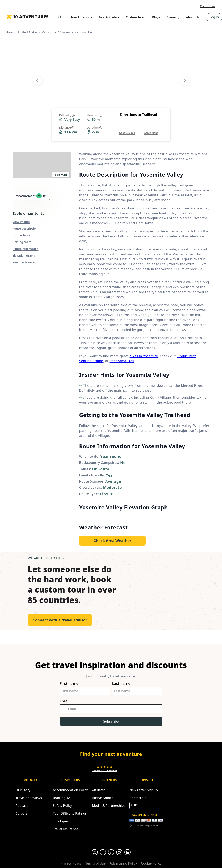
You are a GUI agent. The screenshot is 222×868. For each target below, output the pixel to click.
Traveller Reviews (29, 798)
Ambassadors (102, 798)
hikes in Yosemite (144, 356)
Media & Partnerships (109, 806)
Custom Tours (136, 17)
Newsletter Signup (144, 790)
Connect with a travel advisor (60, 620)
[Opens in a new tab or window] (127, 129)
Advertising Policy (123, 863)
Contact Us (138, 798)
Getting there (22, 242)
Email (65, 701)
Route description (25, 228)
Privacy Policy (71, 863)
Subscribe (111, 721)
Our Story (23, 790)
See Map (61, 175)
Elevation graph (24, 256)
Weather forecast (25, 262)
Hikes (10, 32)
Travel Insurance (66, 829)
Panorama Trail (122, 361)
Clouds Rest (186, 356)
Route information (26, 249)
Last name (121, 683)
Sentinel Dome (91, 361)
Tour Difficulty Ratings (70, 813)
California (49, 32)
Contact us (208, 6)
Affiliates (99, 790)
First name (69, 683)
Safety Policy (62, 806)
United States (28, 32)
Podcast (22, 806)
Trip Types (61, 821)
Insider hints (21, 235)
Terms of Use (95, 863)
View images (21, 222)
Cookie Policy (151, 863)
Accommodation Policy (70, 790)
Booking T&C (63, 798)
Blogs (156, 17)
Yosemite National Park (77, 32)
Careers (22, 813)
